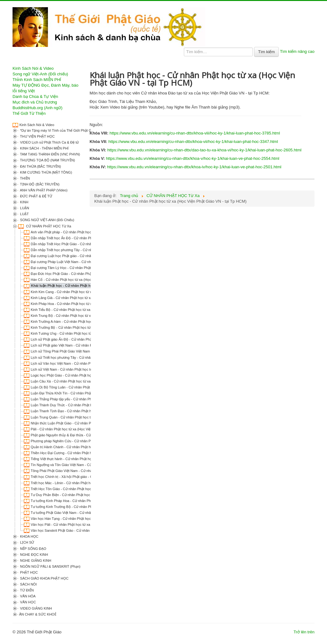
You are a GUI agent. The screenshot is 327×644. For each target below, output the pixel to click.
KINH (24, 202)
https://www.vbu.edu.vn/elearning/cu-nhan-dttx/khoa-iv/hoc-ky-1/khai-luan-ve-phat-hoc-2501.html (194, 167)
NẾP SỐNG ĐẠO (33, 549)
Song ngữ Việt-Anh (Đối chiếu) (40, 74)
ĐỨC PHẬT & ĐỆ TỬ (36, 196)
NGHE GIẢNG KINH (35, 560)
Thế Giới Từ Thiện (29, 113)
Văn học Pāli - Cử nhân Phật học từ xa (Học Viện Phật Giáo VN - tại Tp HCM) (90, 525)
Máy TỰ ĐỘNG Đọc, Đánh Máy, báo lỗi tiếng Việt (45, 88)
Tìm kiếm (266, 52)
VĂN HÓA (27, 596)
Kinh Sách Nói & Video (33, 68)
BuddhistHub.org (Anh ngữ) (37, 108)
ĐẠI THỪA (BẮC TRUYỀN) (40, 166)
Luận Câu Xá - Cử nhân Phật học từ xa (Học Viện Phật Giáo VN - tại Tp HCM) (91, 381)
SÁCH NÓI (28, 584)
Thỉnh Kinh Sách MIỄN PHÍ (37, 80)
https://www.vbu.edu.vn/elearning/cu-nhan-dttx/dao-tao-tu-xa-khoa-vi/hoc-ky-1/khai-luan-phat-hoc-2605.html (204, 150)
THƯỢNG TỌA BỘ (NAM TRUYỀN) (47, 160)
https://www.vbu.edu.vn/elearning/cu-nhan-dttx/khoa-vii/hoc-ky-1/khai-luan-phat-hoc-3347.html (193, 142)
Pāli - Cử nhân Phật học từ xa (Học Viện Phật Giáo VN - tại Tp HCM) (83, 429)
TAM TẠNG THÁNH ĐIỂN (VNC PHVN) (49, 154)
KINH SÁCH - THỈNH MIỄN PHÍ (44, 148)
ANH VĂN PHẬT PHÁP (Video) (43, 190)
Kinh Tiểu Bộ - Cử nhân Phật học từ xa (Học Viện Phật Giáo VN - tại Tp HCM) (90, 310)
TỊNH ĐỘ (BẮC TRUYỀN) (39, 184)
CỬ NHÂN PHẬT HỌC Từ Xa (48, 226)
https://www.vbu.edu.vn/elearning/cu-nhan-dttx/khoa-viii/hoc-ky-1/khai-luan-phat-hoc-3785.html (195, 133)
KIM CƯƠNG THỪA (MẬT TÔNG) (46, 172)
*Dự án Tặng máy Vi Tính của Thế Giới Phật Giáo (57, 130)
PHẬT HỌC (29, 572)
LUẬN (24, 208)
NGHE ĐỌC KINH (34, 555)
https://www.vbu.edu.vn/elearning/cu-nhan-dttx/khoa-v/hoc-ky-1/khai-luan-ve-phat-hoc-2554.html (193, 158)
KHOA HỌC (29, 536)
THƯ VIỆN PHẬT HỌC (37, 136)
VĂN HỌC (28, 602)
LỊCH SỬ (27, 542)
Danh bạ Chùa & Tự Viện (35, 96)
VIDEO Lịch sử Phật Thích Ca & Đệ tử (49, 142)
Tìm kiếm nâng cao (297, 51)
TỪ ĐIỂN (26, 590)
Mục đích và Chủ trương (35, 102)
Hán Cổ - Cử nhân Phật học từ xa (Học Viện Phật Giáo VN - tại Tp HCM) (86, 280)
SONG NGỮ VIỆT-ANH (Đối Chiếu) (47, 220)
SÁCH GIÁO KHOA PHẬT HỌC (44, 578)
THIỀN (25, 178)
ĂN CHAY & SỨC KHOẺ (38, 614)
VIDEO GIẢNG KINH (36, 608)
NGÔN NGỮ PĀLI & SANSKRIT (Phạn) (50, 566)
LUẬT (24, 214)
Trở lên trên (304, 632)
